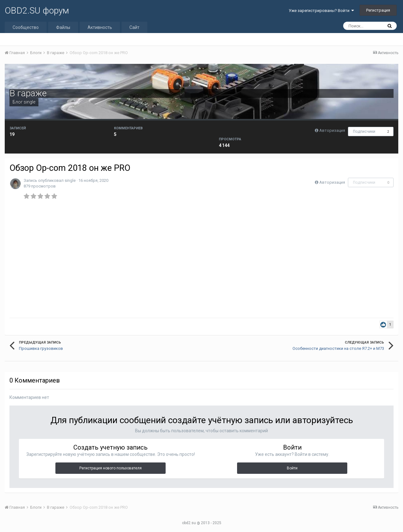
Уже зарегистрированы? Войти (321, 11)
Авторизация (332, 130)
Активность (100, 27)
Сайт (134, 27)
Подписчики (364, 132)
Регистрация (378, 10)
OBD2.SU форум (37, 11)
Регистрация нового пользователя (111, 468)
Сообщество (26, 27)
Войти (292, 468)
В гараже (28, 93)
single (29, 102)
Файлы (63, 27)
